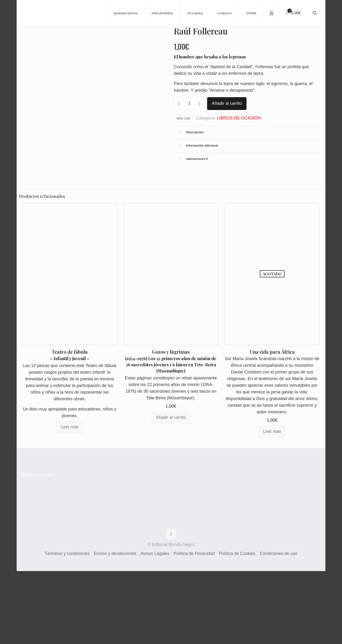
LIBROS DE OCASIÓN (239, 118)
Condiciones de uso (279, 626)
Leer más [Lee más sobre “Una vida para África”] (272, 505)
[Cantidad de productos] (189, 104)
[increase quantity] (199, 104)
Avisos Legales (155, 626)
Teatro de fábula (70, 425)
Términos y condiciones (67, 626)
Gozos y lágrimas (171, 425)
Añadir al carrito (227, 103)
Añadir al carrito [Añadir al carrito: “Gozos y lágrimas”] (171, 491)
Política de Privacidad (194, 626)
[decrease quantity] (179, 104)
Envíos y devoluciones (115, 626)
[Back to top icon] (171, 607)
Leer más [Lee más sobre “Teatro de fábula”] (70, 500)
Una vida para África (272, 425)
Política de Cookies (237, 626)
